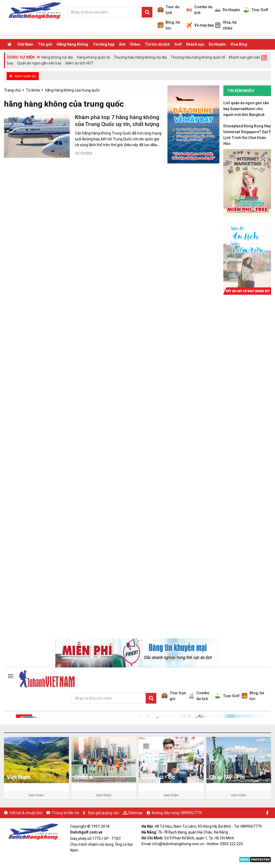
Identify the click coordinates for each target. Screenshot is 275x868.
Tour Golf (256, 10)
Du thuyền (227, 10)
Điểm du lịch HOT (79, 63)
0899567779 (191, 813)
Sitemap (135, 813)
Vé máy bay (200, 25)
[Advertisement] (247, 380)
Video (135, 44)
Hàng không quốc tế (93, 57)
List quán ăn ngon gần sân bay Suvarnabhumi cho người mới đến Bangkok (246, 109)
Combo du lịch (199, 10)
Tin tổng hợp (104, 44)
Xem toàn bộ (25, 76)
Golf (178, 44)
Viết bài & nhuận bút (26, 813)
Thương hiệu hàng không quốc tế (198, 57)
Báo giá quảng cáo (104, 813)
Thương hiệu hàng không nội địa (140, 57)
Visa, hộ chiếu (226, 25)
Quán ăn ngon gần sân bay (39, 63)
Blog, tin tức (169, 25)
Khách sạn (195, 44)
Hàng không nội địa (57, 57)
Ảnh (122, 44)
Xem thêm (36, 795)
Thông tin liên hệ (65, 813)
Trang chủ (12, 90)
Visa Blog (239, 44)
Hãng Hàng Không (72, 44)
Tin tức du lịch (157, 44)
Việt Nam (25, 44)
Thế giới (45, 44)
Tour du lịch (168, 10)
